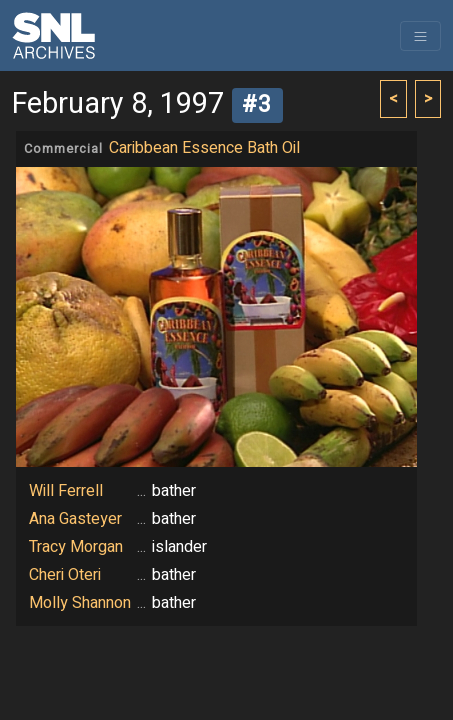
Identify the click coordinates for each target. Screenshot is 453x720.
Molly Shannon (80, 603)
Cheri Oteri (65, 575)
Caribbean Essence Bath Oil (204, 148)
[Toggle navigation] (420, 36)
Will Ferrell (66, 491)
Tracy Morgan (76, 547)
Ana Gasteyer (75, 519)
